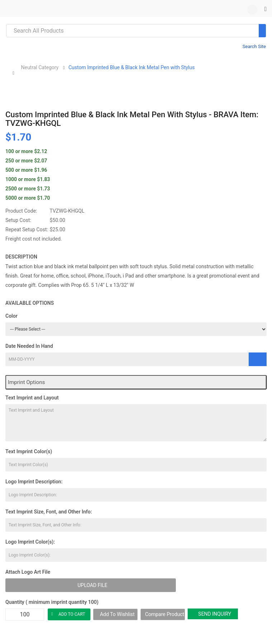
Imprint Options (26, 382)
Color (11, 316)
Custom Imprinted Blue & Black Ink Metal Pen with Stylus (132, 67)
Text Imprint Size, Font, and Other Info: (49, 512)
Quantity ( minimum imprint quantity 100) (52, 602)
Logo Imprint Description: (34, 482)
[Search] (262, 31)
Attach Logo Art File (28, 572)
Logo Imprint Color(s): (30, 542)
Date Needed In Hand (29, 346)
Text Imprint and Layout (32, 398)
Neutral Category (40, 67)
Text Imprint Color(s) (29, 451)
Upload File (92, 585)
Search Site (254, 46)
